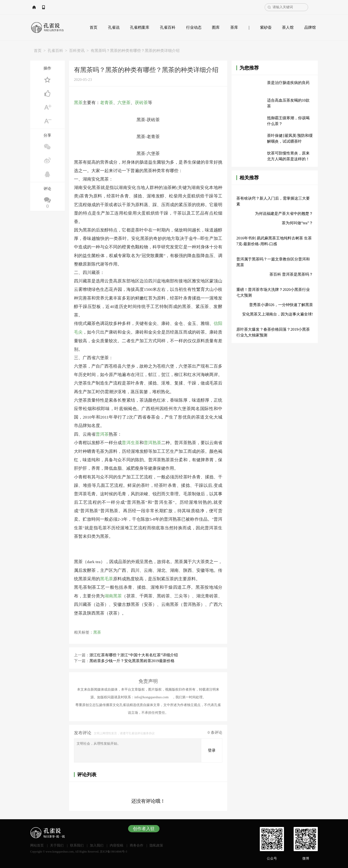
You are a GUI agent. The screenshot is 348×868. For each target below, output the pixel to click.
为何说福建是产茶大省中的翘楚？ (284, 213)
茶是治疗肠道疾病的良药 (288, 83)
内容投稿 (116, 845)
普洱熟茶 (152, 442)
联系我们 (77, 845)
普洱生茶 (130, 442)
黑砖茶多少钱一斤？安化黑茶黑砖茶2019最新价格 (132, 660)
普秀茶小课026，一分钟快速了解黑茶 (281, 305)
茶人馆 (288, 27)
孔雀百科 (168, 27)
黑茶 (78, 103)
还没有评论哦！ (148, 800)
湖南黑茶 (113, 595)
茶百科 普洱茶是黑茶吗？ (291, 274)
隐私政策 (156, 845)
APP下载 (67, 7)
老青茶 (107, 103)
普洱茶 (102, 434)
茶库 (234, 27)
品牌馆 (310, 27)
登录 (212, 750)
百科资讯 (77, 51)
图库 (216, 27)
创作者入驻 (144, 828)
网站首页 (45, 7)
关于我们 (57, 845)
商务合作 (137, 845)
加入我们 (97, 845)
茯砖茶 (141, 103)
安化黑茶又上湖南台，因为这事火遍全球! (278, 314)
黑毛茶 (107, 578)
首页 (94, 27)
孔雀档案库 (140, 27)
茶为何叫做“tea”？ (297, 223)
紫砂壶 (266, 27)
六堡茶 (124, 103)
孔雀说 (114, 27)
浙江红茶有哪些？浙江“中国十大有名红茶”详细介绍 (134, 654)
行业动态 (194, 27)
